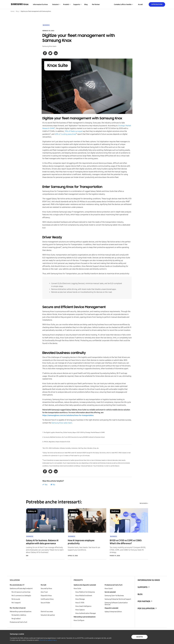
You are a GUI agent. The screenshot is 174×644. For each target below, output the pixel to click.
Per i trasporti (16, 603)
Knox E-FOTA (80, 603)
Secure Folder (45, 603)
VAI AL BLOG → (144, 503)
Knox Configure (79, 620)
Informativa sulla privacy (48, 640)
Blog (86, 4)
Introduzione (157, 4)
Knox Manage (80, 599)
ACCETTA (140, 637)
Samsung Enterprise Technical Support (118, 599)
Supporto (143, 587)
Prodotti (78, 580)
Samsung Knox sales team (62, 423)
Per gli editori (16, 619)
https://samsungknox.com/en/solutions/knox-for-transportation (68, 415)
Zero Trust (44, 592)
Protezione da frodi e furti (18, 622)
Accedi (140, 4)
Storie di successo (47, 612)
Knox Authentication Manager (86, 613)
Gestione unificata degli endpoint (21, 588)
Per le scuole (16, 599)
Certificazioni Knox (47, 599)
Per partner (96, 4)
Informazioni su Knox (40, 4)
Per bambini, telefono (19, 615)
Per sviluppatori (146, 608)
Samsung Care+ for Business (114, 596)
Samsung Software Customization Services (116, 604)
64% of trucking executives (65, 134)
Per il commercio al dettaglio (21, 596)
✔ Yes (45, 485)
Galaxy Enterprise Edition (113, 612)
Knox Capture (80, 610)
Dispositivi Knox (46, 596)
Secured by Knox (46, 588)
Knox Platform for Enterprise (85, 592)
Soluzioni (15, 580)
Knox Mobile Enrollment (84, 596)
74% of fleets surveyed (74, 131)
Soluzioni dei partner (48, 615)
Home (12, 11)
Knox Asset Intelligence (83, 606)
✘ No (53, 485)
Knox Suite (77, 588)
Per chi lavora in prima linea (21, 592)
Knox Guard (109, 588)
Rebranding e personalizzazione (21, 612)
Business (46, 25)
